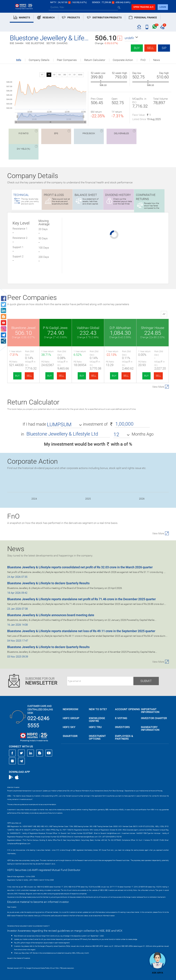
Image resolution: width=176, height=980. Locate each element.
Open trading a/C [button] (143, 7)
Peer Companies (67, 60)
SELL (29, 376)
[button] (131, 38)
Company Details (39, 60)
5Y (75, 75)
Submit (146, 681)
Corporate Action (123, 60)
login (163, 7)
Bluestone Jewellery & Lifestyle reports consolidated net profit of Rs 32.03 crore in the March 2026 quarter (80, 567)
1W (54, 75)
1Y (70, 75)
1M (59, 75)
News (156, 60)
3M (65, 75)
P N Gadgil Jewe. (56, 328)
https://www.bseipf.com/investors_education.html (25, 919)
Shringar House (153, 328)
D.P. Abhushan (120, 328)
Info (19, 60)
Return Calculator (95, 60)
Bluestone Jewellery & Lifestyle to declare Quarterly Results (48, 583)
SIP (164, 48)
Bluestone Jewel (23, 328)
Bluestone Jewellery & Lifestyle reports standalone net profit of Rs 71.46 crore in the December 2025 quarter (81, 599)
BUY (17, 376)
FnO (143, 60)
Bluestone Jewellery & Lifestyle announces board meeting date (51, 615)
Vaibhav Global (88, 328)
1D (49, 75)
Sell (150, 48)
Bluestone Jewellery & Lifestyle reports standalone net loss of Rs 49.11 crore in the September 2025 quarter (81, 631)
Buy (137, 48)
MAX (80, 75)
